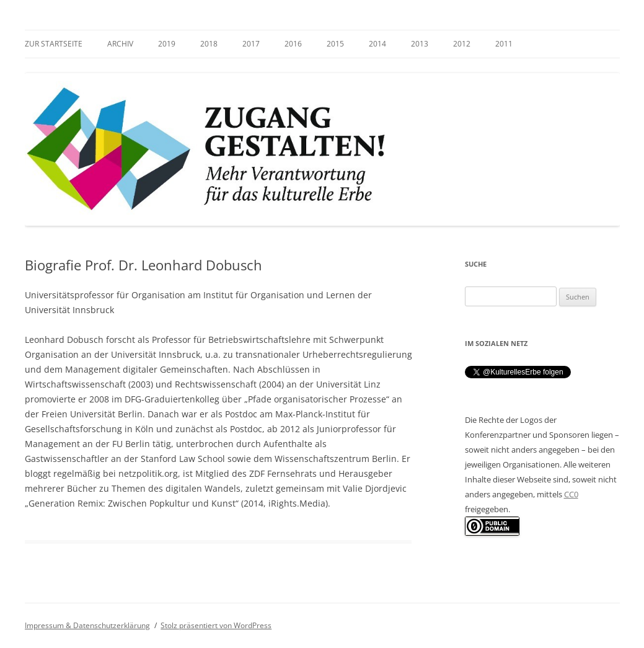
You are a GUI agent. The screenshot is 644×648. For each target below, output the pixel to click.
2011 (504, 44)
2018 (209, 44)
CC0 (571, 494)
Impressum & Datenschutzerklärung (87, 625)
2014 (377, 44)
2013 (420, 44)
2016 (293, 44)
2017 (251, 44)
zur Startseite (54, 44)
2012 (462, 44)
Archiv (120, 44)
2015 (335, 44)
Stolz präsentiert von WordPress (216, 625)
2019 (167, 44)
